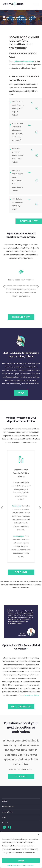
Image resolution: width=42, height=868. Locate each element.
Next (38, 292)
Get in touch (21, 776)
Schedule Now (21, 317)
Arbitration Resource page (25, 61)
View (21, 393)
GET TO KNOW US (21, 707)
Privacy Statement (28, 865)
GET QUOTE (21, 572)
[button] (39, 834)
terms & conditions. (32, 695)
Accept (21, 861)
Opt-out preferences (14, 865)
